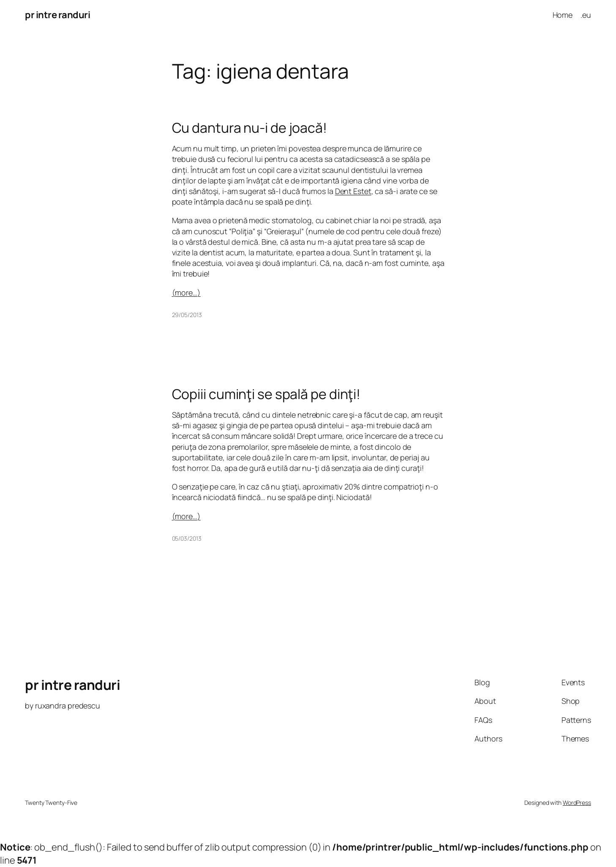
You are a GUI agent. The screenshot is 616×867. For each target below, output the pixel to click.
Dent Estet (353, 191)
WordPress (577, 803)
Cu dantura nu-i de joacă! (250, 128)
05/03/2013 (187, 538)
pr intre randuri (57, 15)
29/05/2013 (187, 315)
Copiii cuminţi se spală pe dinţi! (266, 394)
